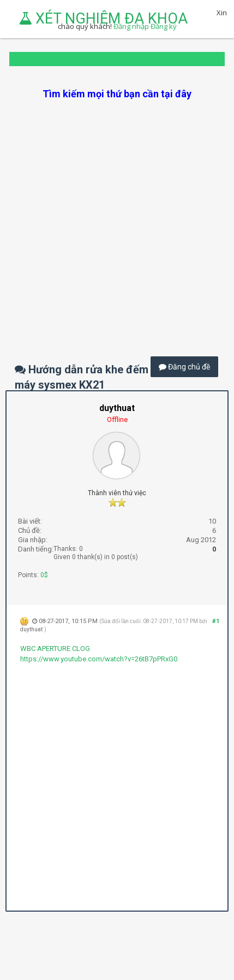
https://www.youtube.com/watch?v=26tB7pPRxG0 (99, 659)
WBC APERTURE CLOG (55, 649)
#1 (216, 621)
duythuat (31, 629)
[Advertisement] (117, 218)
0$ (44, 575)
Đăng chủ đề (184, 367)
